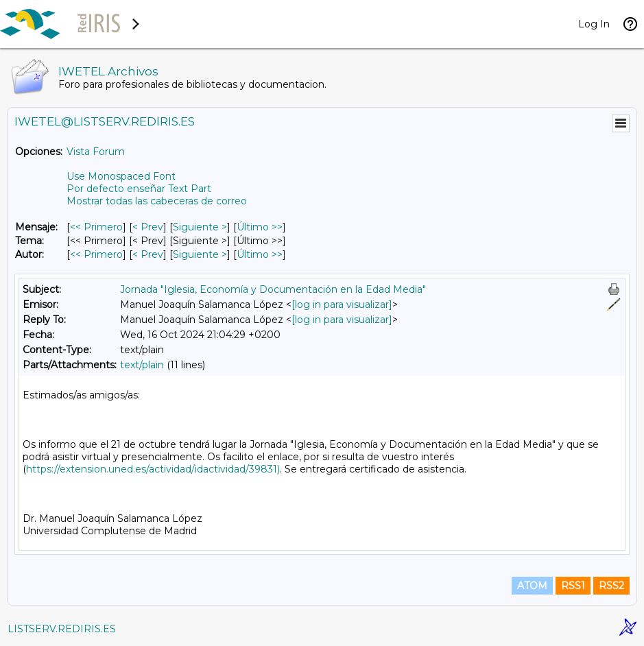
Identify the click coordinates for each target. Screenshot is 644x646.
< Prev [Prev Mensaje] (148, 227)
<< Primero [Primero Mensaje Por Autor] (96, 254)
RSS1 (573, 586)
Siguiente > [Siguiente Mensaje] (200, 227)
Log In (594, 24)
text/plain (142, 365)
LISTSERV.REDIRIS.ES (62, 629)
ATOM (532, 586)
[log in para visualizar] (342, 304)
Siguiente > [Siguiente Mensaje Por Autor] (200, 254)
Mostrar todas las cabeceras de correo (157, 201)
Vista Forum (96, 152)
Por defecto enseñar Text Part (139, 189)
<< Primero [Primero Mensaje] (96, 227)
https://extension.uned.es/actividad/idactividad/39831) (153, 469)
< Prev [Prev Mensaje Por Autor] (148, 254)
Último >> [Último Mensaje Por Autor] (260, 254)
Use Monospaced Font (121, 176)
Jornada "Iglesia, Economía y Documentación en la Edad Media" (273, 289)
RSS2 (611, 586)
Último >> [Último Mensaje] (260, 227)
